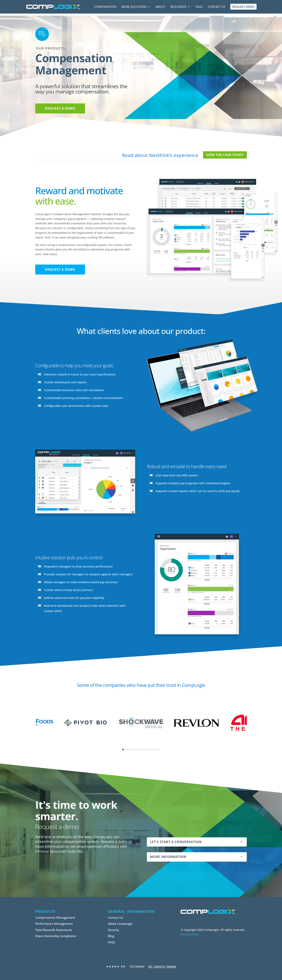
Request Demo (243, 7)
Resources (178, 7)
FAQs (199, 7)
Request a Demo (60, 108)
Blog (111, 936)
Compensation (105, 7)
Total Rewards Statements (54, 930)
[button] (123, 750)
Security (113, 930)
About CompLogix (120, 924)
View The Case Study (225, 155)
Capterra (159, 966)
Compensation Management (55, 917)
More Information (168, 857)
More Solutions (134, 7)
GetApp (171, 966)
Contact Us (216, 7)
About (160, 7)
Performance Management (54, 924)
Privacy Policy (189, 934)
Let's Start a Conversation (176, 842)
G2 (150, 966)
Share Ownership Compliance (56, 936)
